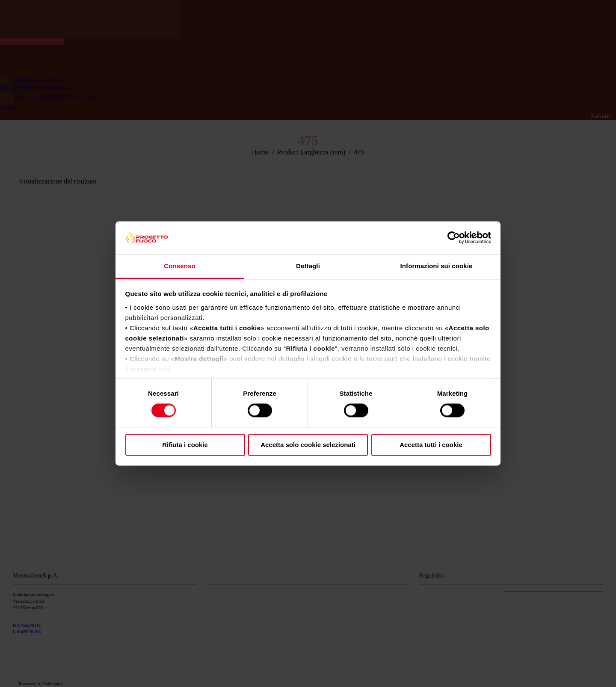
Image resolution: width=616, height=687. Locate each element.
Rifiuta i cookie (185, 445)
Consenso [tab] (179, 266)
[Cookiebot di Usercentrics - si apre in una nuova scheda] (454, 238)
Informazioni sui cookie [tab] (437, 266)
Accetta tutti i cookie (431, 445)
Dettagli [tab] (308, 266)
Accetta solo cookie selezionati (308, 445)
